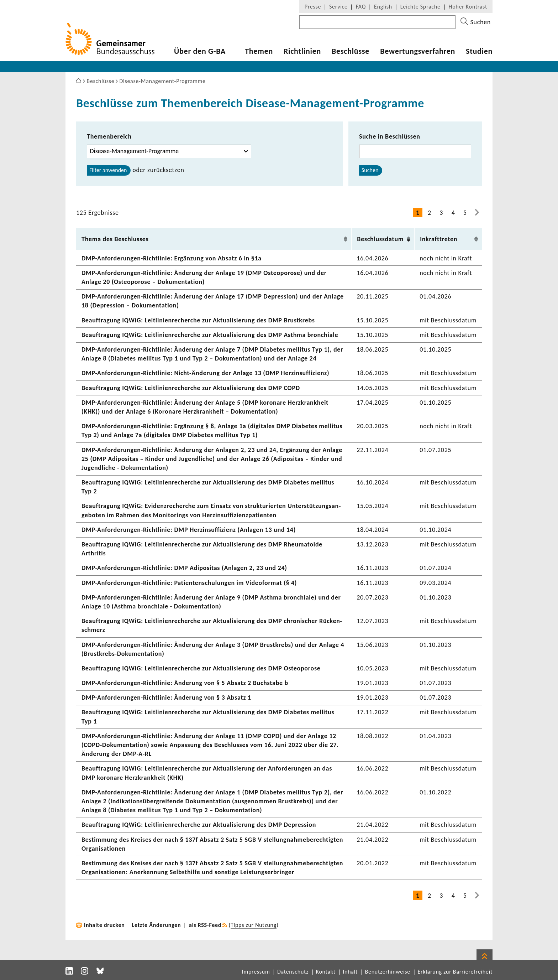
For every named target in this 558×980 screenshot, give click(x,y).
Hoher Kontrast (468, 7)
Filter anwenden (108, 170)
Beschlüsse (351, 51)
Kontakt (326, 972)
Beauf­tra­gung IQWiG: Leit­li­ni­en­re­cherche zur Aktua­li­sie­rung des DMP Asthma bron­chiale (210, 335)
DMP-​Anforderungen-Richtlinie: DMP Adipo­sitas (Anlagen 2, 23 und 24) (184, 568)
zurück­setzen (166, 170)
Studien (479, 51)
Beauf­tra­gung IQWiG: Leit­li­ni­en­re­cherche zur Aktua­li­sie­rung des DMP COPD (191, 388)
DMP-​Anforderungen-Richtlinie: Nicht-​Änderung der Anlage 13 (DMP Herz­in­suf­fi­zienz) (205, 373)
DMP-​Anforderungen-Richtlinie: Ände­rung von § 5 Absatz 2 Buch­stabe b (185, 683)
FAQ (361, 7)
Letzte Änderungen (157, 925)
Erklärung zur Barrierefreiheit (455, 972)
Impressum (256, 972)
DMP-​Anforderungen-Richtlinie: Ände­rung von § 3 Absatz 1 (166, 698)
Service (338, 7)
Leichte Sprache (420, 7)
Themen (259, 51)
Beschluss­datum (380, 239)
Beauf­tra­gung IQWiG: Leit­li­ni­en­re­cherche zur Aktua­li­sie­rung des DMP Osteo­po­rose (201, 668)
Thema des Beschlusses (115, 239)
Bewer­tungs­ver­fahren (418, 51)
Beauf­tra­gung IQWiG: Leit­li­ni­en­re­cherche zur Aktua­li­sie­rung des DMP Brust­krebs (198, 320)
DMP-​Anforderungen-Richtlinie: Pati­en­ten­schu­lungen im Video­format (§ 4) (189, 583)
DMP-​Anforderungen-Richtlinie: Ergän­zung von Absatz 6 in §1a (172, 258)
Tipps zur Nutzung (254, 925)
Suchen (370, 170)
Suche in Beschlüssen (390, 136)
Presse (313, 7)
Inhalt (350, 972)
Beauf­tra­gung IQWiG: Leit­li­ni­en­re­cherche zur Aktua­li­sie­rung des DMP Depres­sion (199, 825)
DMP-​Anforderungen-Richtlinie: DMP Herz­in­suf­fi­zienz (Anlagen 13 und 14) (189, 530)
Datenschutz (293, 972)
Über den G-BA (200, 51)
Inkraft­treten (439, 239)
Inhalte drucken (104, 925)
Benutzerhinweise (388, 972)
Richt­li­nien (302, 51)
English (383, 7)
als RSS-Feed (205, 925)
